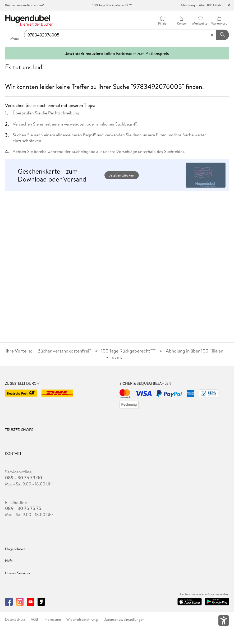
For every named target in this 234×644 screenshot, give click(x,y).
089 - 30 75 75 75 (23, 508)
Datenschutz (15, 620)
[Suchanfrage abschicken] (223, 35)
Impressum (52, 620)
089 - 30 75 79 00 (24, 478)
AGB (34, 620)
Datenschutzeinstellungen (124, 620)
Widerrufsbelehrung (82, 620)
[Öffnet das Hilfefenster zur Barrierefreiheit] (224, 622)
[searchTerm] (120, 35)
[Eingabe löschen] (212, 35)
